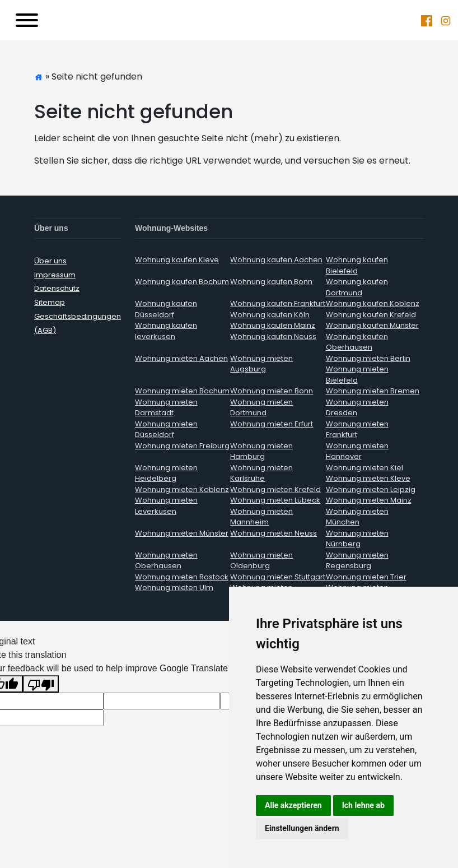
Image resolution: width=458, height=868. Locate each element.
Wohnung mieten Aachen (181, 358)
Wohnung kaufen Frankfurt (278, 303)
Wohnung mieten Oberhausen (166, 561)
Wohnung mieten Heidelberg (166, 473)
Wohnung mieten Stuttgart (278, 577)
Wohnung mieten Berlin (368, 358)
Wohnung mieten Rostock (182, 577)
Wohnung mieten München (357, 517)
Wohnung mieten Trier (366, 577)
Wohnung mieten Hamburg (261, 451)
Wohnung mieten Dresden (357, 408)
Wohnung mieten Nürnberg (357, 539)
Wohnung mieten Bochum (182, 391)
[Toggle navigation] (27, 20)
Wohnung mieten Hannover (357, 451)
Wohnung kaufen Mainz (273, 325)
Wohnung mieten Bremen (373, 391)
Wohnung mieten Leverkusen (166, 506)
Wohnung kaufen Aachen (276, 260)
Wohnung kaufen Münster (372, 325)
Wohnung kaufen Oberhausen (357, 342)
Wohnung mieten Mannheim (261, 517)
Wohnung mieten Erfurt (272, 424)
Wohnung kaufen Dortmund (357, 287)
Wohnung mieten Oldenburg (261, 561)
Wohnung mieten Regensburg (357, 561)
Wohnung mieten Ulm (174, 588)
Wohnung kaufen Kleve (177, 260)
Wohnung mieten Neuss (274, 533)
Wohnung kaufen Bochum (182, 282)
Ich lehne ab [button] (363, 805)
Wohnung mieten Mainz (369, 500)
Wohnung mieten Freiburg (182, 446)
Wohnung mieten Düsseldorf (166, 430)
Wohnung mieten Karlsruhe (261, 473)
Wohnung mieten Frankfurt (357, 430)
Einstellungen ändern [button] (302, 828)
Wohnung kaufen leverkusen (166, 331)
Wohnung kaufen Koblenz (373, 303)
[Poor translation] (41, 684)
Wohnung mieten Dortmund (261, 408)
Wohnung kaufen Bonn (271, 282)
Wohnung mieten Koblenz (182, 489)
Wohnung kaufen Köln (270, 315)
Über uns (50, 261)
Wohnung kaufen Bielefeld (357, 265)
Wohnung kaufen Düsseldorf (166, 309)
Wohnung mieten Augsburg (261, 364)
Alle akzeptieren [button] (293, 805)
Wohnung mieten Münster (182, 533)
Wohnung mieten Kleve (368, 478)
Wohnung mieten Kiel (364, 468)
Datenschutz (57, 288)
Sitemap (50, 302)
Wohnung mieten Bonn (272, 391)
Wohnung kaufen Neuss (273, 336)
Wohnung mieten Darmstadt (166, 408)
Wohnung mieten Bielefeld (357, 375)
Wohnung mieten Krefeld (275, 489)
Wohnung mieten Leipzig (371, 489)
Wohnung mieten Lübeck (275, 500)
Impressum (55, 275)
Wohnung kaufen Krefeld (371, 315)
